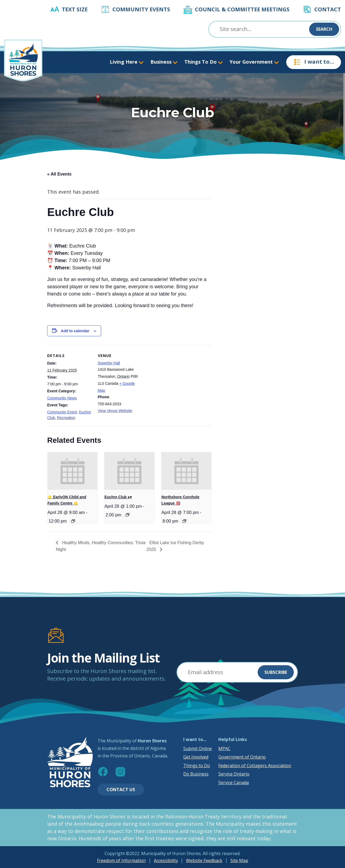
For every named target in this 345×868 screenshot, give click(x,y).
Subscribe (276, 672)
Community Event (62, 412)
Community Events (141, 9)
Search (324, 29)
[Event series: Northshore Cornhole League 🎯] (184, 521)
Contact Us (121, 790)
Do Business (196, 774)
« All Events (59, 174)
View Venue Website (115, 411)
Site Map (239, 860)
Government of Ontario (242, 757)
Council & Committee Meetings (242, 9)
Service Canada (234, 783)
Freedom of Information (121, 860)
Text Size (75, 9)
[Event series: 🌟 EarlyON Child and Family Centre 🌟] (73, 521)
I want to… (314, 62)
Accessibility (166, 860)
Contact (328, 9)
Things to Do (197, 766)
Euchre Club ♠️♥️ (118, 497)
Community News (62, 398)
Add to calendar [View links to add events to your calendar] (75, 331)
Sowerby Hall (109, 363)
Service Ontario (234, 774)
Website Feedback (204, 860)
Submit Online (198, 749)
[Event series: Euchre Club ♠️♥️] (127, 515)
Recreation (66, 418)
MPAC (224, 749)
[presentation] (72, 471)
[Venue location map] (177, 382)
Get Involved (196, 757)
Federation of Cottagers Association (255, 766)
